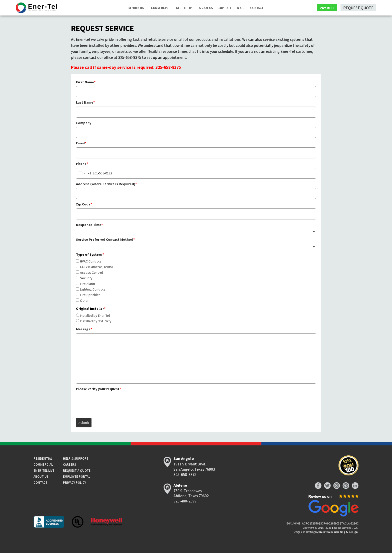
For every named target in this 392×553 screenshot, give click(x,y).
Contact (257, 8)
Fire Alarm (87, 284)
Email (81, 143)
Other (84, 301)
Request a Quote (77, 470)
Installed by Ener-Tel (95, 316)
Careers (69, 464)
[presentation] (114, 403)
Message (84, 329)
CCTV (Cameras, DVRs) (96, 267)
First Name (86, 82)
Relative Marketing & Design (338, 532)
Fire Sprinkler (90, 295)
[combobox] (84, 173)
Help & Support (76, 458)
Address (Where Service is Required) (106, 184)
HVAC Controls (91, 261)
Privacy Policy (74, 482)
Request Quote (358, 8)
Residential (137, 8)
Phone (82, 164)
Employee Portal (76, 476)
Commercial (160, 8)
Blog (241, 8)
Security (86, 278)
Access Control (91, 272)
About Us (206, 8)
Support (225, 8)
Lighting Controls (93, 289)
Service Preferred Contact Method (105, 239)
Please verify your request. (99, 389)
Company (84, 123)
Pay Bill (327, 8)
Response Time (89, 225)
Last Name (85, 102)
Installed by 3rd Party (96, 321)
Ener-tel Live (44, 470)
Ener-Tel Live (184, 8)
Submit (84, 423)
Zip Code (84, 204)
